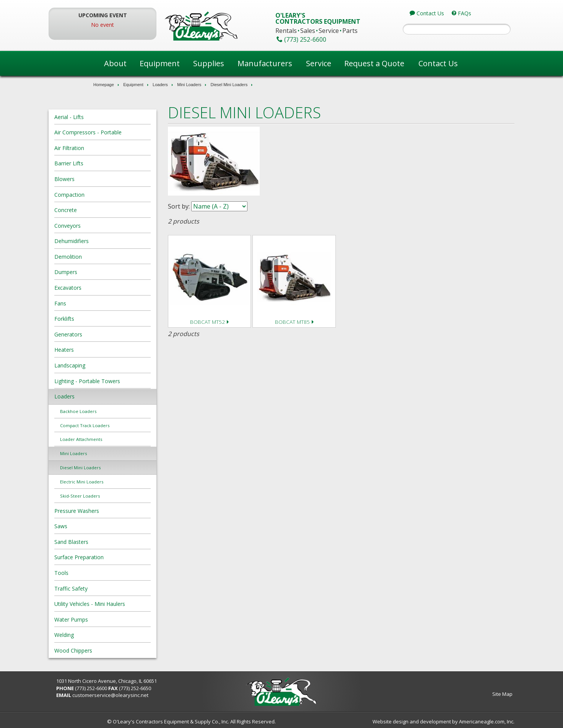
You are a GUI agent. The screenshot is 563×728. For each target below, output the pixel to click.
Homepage (104, 85)
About (115, 63)
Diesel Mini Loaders (229, 85)
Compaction (112, 195)
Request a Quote (374, 63)
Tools (104, 573)
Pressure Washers (120, 511)
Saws (104, 526)
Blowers (107, 179)
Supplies (209, 63)
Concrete (108, 210)
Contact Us (438, 63)
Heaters (107, 350)
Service (319, 63)
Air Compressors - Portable (131, 132)
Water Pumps (114, 619)
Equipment (160, 63)
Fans (103, 303)
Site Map (460, 694)
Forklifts (107, 319)
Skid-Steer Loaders (123, 496)
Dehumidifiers (114, 241)
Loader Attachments (124, 439)
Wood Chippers (116, 650)
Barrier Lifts (112, 163)
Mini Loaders (189, 85)
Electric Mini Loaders (124, 482)
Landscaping (113, 365)
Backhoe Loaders (121, 411)
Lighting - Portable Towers (130, 381)
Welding (107, 635)
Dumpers (109, 272)
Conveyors (110, 226)
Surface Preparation (122, 557)
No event (135, 25)
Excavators (111, 288)
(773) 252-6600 (134, 688)
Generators (111, 334)
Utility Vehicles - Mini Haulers (133, 604)
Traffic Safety (114, 588)
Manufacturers (265, 63)
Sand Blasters (114, 542)
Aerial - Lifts (112, 117)
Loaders (160, 85)
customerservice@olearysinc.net (153, 695)
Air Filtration (112, 148)
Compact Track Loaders (128, 425)
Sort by (200, 206)
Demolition (111, 257)
